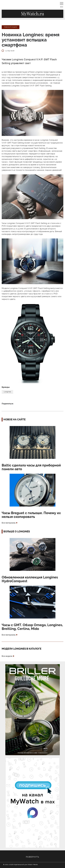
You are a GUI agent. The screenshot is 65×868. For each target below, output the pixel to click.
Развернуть (32, 857)
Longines (7, 392)
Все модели (7, 656)
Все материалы (9, 523)
